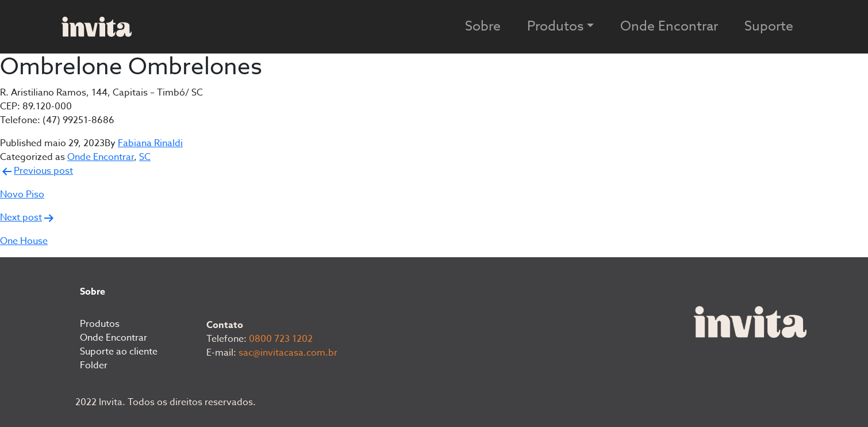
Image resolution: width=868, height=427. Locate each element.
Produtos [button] (555, 26)
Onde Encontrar (669, 26)
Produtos (100, 324)
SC (145, 157)
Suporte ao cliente (119, 352)
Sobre (483, 26)
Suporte (769, 26)
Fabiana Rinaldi (150, 143)
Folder (94, 365)
